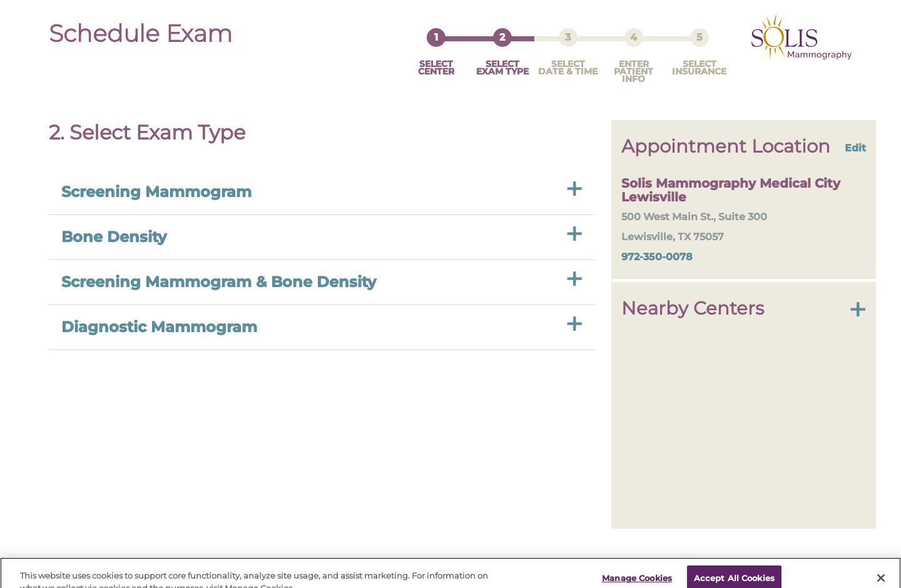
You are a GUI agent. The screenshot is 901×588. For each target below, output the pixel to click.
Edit (855, 136)
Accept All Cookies (734, 571)
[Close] (881, 571)
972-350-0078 (657, 245)
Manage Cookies (637, 571)
